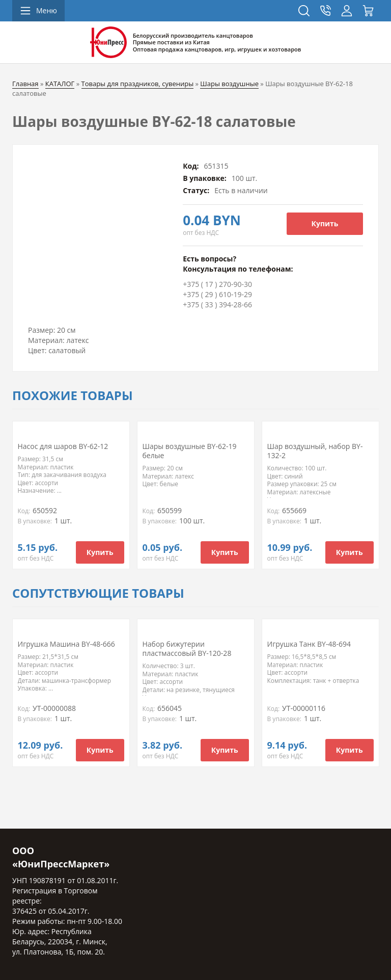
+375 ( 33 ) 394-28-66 (217, 304)
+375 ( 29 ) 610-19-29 (217, 294)
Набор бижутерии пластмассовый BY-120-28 (187, 648)
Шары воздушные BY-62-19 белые (190, 451)
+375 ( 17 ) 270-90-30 (217, 284)
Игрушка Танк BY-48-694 (309, 644)
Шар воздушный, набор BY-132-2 (315, 451)
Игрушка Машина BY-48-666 (66, 644)
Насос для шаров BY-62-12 (63, 446)
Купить (325, 223)
